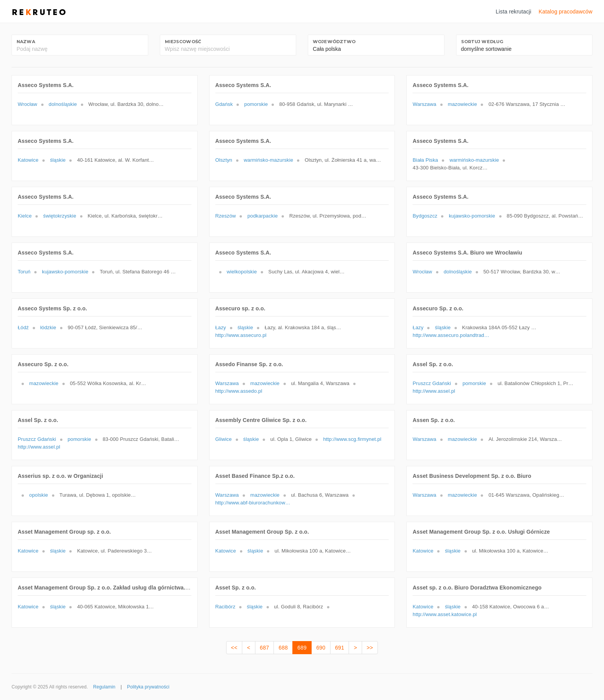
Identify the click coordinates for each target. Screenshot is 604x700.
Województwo (334, 42)
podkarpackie (263, 216)
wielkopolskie (242, 272)
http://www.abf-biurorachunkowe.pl (254, 503)
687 (265, 648)
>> (370, 648)
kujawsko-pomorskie (472, 216)
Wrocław (28, 104)
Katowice (28, 160)
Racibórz (225, 607)
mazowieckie (462, 104)
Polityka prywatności (148, 687)
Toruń (24, 272)
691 (340, 648)
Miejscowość (183, 42)
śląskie (58, 160)
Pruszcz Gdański (432, 383)
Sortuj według (482, 42)
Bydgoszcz (425, 216)
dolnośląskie (63, 104)
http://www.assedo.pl (239, 391)
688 (283, 648)
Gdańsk (224, 104)
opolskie (39, 495)
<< (234, 648)
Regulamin (104, 687)
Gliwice (224, 439)
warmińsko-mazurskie (268, 160)
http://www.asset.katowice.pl (445, 614)
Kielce (25, 216)
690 (321, 648)
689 (302, 648)
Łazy (221, 327)
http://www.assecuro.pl (241, 335)
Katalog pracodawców (565, 12)
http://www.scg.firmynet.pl (352, 439)
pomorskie (256, 104)
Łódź (23, 327)
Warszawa (424, 104)
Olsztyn (224, 160)
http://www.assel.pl (434, 391)
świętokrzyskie (60, 216)
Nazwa (26, 42)
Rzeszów (226, 216)
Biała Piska (425, 160)
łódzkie (48, 327)
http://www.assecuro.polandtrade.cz (451, 335)
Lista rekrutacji (514, 12)
